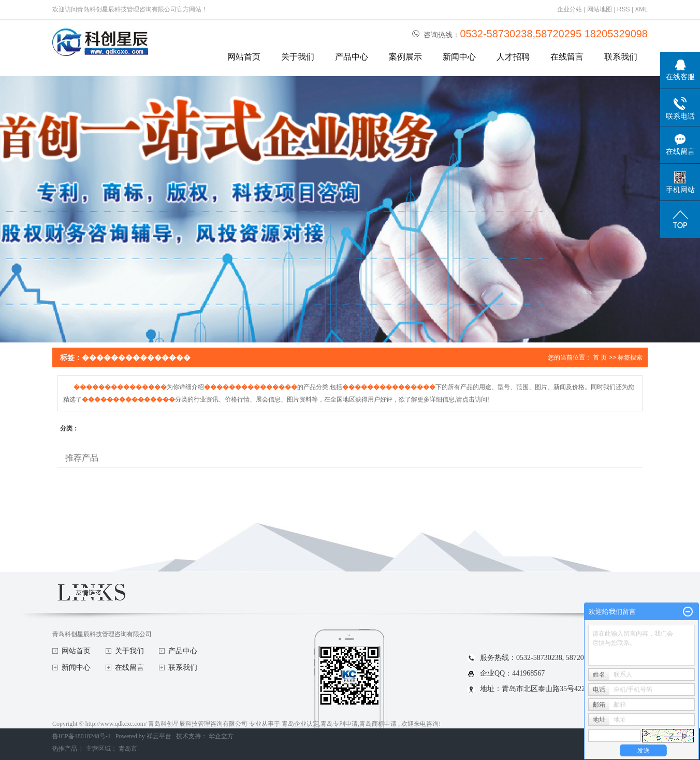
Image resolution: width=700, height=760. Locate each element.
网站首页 (244, 57)
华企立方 (221, 736)
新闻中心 (459, 57)
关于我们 (298, 57)
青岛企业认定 (300, 724)
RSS (624, 9)
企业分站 (570, 9)
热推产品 (65, 749)
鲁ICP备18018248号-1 (82, 736)
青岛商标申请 (378, 724)
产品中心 (352, 57)
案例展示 (405, 57)
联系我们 (621, 57)
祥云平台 (159, 736)
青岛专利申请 (339, 724)
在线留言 (567, 57)
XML (641, 9)
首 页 (600, 357)
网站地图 (600, 9)
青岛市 (128, 749)
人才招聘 (513, 57)
